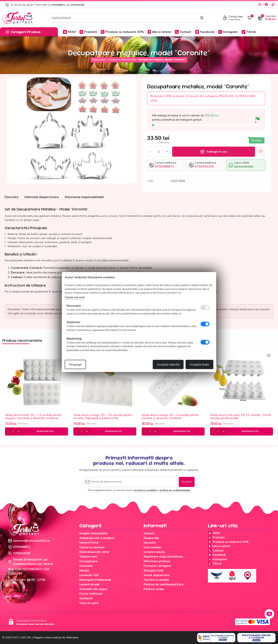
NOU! (69, 32)
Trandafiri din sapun (93, 589)
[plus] (19, 431)
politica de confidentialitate (175, 490)
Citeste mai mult (75, 297)
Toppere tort (88, 557)
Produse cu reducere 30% (122, 32)
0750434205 (78, 5)
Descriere (11, 197)
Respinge (75, 365)
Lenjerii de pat (89, 584)
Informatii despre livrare (42, 197)
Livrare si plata (154, 552)
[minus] (8, 431)
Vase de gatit (89, 603)
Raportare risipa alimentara (163, 557)
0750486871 (58, 5)
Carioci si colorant (92, 547)
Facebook (205, 32)
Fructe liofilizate (91, 594)
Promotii (88, 32)
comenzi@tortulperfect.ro (29, 541)
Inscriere (187, 482)
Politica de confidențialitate (164, 584)
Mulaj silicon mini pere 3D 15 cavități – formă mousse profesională (241, 417)
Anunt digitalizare (157, 575)
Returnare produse (157, 561)
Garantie (150, 543)
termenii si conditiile (146, 490)
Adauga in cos (214, 152)
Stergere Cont (154, 571)
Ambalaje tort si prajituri (97, 538)
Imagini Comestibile (93, 533)
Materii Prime (89, 543)
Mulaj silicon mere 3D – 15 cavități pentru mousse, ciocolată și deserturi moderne (33, 417)
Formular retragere (157, 566)
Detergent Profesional (95, 580)
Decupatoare (88, 561)
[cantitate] (13, 431)
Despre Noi (151, 538)
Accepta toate (199, 365)
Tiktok (249, 32)
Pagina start (99, 60)
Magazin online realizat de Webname (56, 638)
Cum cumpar (152, 547)
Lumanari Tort (89, 575)
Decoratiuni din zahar (94, 552)
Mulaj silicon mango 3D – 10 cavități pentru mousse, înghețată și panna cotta (103, 417)
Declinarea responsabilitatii (84, 197)
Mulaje (84, 571)
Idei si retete (159, 32)
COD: (150, 181)
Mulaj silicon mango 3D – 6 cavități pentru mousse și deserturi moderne (170, 417)
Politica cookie (154, 589)
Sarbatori (86, 598)
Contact (183, 32)
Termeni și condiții (156, 580)
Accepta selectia (168, 365)
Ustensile (86, 566)
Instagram (228, 32)
